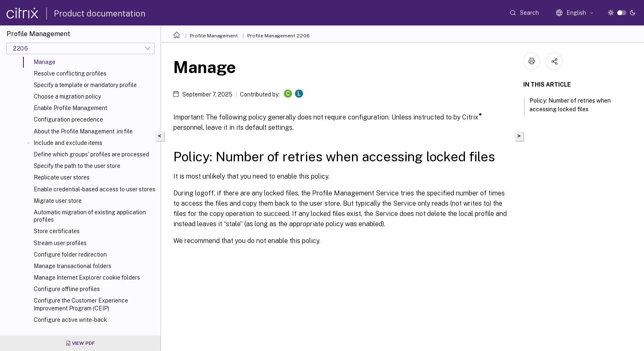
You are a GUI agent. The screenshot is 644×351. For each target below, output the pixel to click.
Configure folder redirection (70, 255)
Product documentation (100, 14)
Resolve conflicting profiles (70, 73)
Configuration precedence (68, 119)
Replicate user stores (62, 177)
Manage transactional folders (72, 266)
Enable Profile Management (70, 108)
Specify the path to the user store (77, 166)
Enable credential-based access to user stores (94, 189)
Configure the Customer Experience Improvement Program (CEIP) (81, 304)
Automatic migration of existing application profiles (90, 216)
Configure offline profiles (67, 289)
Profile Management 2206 (278, 36)
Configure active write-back (70, 320)
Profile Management (214, 36)
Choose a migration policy (67, 96)
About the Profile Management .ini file (83, 131)
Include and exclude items (68, 143)
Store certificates (57, 231)
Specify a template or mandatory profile (85, 85)
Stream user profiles (60, 243)
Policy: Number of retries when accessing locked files (570, 105)
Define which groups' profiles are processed (91, 154)
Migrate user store (58, 201)
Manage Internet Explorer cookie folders (87, 278)
